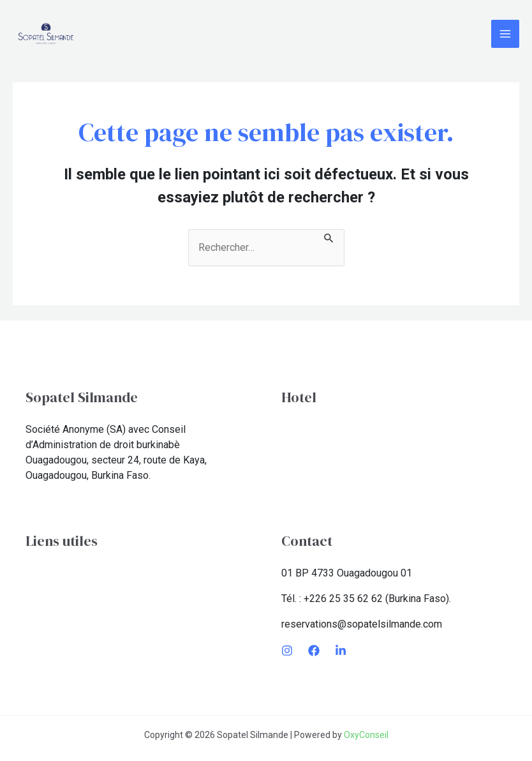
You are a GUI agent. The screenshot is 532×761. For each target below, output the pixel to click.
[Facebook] (314, 651)
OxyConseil (366, 735)
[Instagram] (287, 651)
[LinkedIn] (341, 651)
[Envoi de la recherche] (329, 237)
